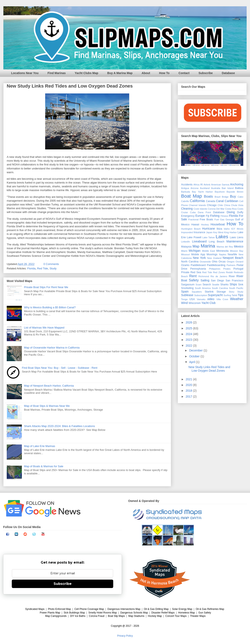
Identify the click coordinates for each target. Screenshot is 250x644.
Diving (231, 212)
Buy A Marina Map (120, 73)
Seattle (216, 285)
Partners (231, 265)
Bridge (225, 197)
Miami (184, 251)
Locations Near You (25, 73)
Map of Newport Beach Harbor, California (49, 386)
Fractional (193, 220)
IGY (233, 229)
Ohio (215, 262)
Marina (208, 246)
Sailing (205, 280)
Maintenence (235, 241)
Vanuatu (201, 299)
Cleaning (187, 209)
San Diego (218, 281)
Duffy (240, 212)
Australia (216, 188)
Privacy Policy (125, 636)
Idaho (227, 229)
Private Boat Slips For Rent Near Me (46, 287)
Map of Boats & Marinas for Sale (44, 466)
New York (199, 258)
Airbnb (207, 185)
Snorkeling (187, 288)
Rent (193, 276)
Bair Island (228, 188)
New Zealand (214, 258)
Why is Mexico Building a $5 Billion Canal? (50, 307)
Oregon (231, 262)
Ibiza (219, 229)
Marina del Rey (225, 247)
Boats (209, 196)
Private (185, 272)
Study (53, 268)
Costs (240, 209)
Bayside (231, 192)
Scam (199, 285)
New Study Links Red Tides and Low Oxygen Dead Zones (70, 86)
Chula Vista (237, 205)
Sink (241, 285)
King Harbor (230, 232)
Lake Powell (194, 237)
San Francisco (234, 281)
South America (203, 288)
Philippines (215, 269)
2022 (189, 346)
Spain (185, 291)
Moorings (212, 254)
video (211, 299)
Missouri (186, 254)
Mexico (239, 246)
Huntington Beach (191, 229)
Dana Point (205, 212)
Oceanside (205, 262)
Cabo (240, 197)
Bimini (240, 192)
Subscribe (206, 73)
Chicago (212, 205)
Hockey (205, 225)
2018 (189, 391)
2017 (189, 397)
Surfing (227, 295)
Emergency (188, 216)
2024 (189, 334)
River (232, 276)
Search (207, 285)
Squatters (197, 292)
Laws (233, 237)
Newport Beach (233, 258)
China (227, 205)
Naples (223, 254)
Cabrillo (185, 201)
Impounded (187, 232)
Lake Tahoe (209, 237)
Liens (240, 237)
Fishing (215, 216)
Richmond (204, 276)
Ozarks (185, 265)
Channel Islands (197, 205)
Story (232, 292)
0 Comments (51, 264)
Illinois (240, 229)
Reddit (229, 272)
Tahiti (234, 295)
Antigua (185, 188)
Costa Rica (231, 209)
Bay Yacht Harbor (202, 192)
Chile (220, 205)
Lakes (222, 237)
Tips (241, 295)
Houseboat (218, 224)
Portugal (238, 269)
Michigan (195, 251)
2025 (189, 328)
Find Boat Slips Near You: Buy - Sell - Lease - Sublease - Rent (60, 368)
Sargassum (188, 285)
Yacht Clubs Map (87, 73)
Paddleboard (198, 265)
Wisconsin (195, 303)
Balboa (239, 188)
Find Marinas (57, 73)
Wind (184, 303)
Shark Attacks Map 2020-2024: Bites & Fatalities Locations (59, 426)
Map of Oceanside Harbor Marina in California (52, 348)
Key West (218, 232)
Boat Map (191, 196)
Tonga (184, 299)
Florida (32, 268)
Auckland (205, 188)
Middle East (208, 251)
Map (196, 246)
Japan (209, 232)
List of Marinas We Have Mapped (44, 328)
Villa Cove (222, 299)
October (195, 356)
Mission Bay (237, 251)
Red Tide (43, 268)
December (196, 350)
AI (201, 185)
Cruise (184, 212)
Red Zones (219, 272)
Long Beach (217, 242)
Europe (200, 216)
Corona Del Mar (216, 209)
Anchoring (237, 184)
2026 (189, 322)
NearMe (232, 254)
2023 (189, 340)
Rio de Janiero (219, 276)
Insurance (199, 232)
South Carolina (220, 288)
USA (192, 299)
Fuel (217, 220)
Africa (197, 185)
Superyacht (215, 295)
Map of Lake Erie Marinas (39, 446)
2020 (189, 385)
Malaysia (186, 247)
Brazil (217, 197)
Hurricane (209, 229)
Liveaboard (199, 241)
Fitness (224, 216)
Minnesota (222, 251)
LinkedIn (186, 242)
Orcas (222, 262)
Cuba (193, 212)
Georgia (230, 220)
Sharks (224, 285)
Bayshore (220, 192)
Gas (222, 220)
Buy (233, 196)
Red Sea (196, 272)
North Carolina (190, 262)
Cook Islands (200, 209)
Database (228, 73)
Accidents (187, 185)
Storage (221, 292)
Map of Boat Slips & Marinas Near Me (47, 406)
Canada (211, 201)
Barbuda (186, 192)
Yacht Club (209, 303)
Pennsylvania (198, 269)
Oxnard (239, 262)
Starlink (209, 292)
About (146, 73)
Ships (233, 284)
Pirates (227, 269)
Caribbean (232, 201)
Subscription (201, 295)
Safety (194, 280)
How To (164, 73)
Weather (237, 299)
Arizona (195, 188)
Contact (184, 73)
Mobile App (198, 254)
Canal (220, 201)
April (192, 362)
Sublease (187, 295)
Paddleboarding (216, 265)
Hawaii (195, 225)
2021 (189, 379)
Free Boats (207, 220)
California (197, 201)
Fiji (208, 216)
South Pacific (236, 288)
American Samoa (220, 185)
